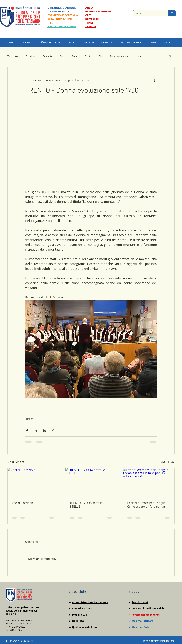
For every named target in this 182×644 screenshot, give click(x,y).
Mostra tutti (168, 462)
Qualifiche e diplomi (84, 627)
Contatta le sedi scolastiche (148, 608)
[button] (108, 42)
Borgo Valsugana (119, 56)
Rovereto (48, 56)
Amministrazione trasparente (90, 602)
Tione (75, 56)
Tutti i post (13, 56)
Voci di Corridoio (23, 503)
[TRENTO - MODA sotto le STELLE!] (91, 483)
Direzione (31, 56)
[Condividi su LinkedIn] (44, 431)
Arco (62, 56)
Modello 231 (79, 615)
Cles (101, 56)
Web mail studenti (143, 621)
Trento (88, 56)
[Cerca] (148, 13)
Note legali (79, 621)
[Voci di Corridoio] (33, 483)
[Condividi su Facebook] (27, 431)
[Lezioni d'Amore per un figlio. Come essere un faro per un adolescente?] (149, 483)
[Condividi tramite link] (53, 431)
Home (138, 56)
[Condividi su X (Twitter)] (36, 431)
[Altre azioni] (155, 80)
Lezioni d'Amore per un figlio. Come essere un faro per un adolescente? (147, 505)
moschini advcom (164, 641)
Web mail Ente (140, 627)
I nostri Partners (82, 608)
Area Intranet (140, 602)
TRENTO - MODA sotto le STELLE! (86, 505)
